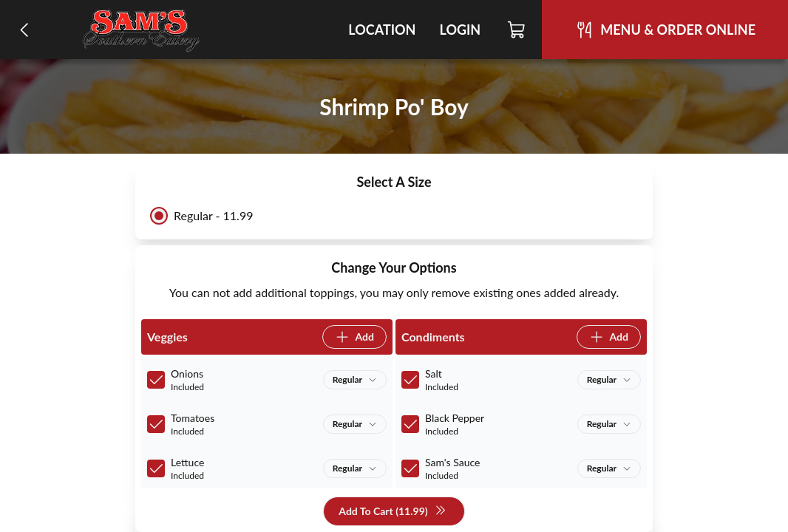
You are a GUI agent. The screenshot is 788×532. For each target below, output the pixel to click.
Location (382, 30)
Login (460, 30)
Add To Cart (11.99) (392, 512)
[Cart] (517, 30)
